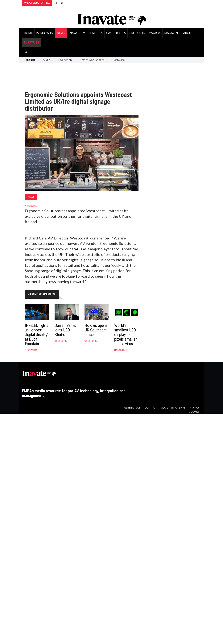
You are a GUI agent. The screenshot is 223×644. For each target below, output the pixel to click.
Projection (65, 60)
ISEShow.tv (45, 33)
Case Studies (116, 33)
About (188, 33)
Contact (151, 408)
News (61, 33)
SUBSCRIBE (31, 42)
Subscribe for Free (37, 3)
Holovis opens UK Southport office (96, 330)
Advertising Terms (173, 408)
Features (96, 33)
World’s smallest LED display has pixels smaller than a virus (126, 335)
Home (28, 33)
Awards (155, 33)
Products (137, 33)
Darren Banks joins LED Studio (65, 330)
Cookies (194, 412)
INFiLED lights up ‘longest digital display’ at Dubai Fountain (37, 335)
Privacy (194, 408)
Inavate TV (77, 33)
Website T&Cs (132, 408)
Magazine (172, 33)
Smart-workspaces (92, 60)
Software (119, 60)
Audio (46, 60)
